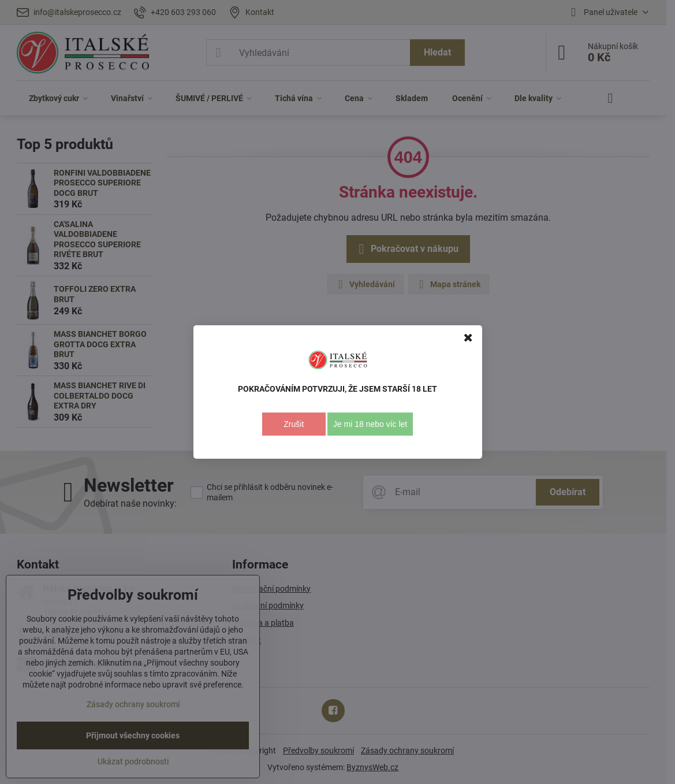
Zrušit (294, 424)
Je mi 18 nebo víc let (370, 424)
